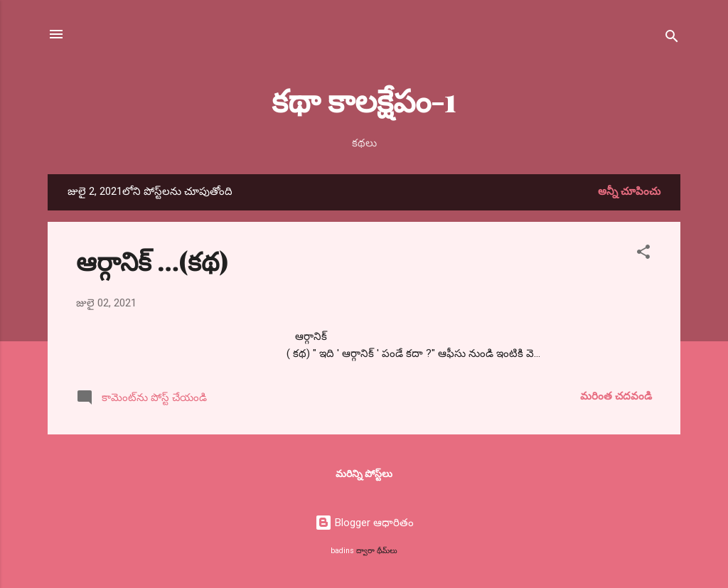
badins (342, 551)
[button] (643, 254)
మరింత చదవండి (616, 396)
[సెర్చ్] (672, 39)
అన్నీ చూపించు (629, 191)
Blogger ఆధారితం (364, 523)
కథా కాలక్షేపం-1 (364, 99)
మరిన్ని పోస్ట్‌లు (364, 474)
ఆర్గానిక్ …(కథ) (152, 260)
